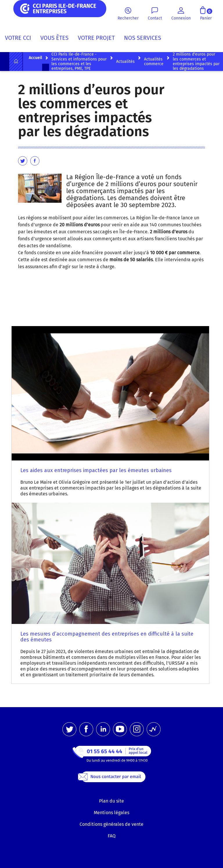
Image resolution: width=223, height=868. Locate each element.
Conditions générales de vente (111, 824)
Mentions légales (111, 813)
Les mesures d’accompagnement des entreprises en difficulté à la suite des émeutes (107, 637)
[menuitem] (20, 39)
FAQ (112, 836)
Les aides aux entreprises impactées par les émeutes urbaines (96, 470)
